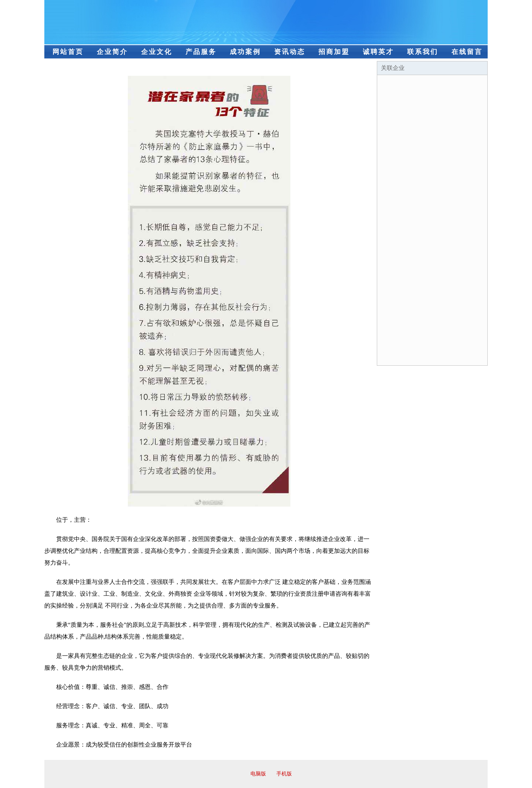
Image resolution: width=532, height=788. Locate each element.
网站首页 (68, 52)
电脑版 (258, 774)
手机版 (284, 774)
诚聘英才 (378, 52)
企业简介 (112, 52)
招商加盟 (334, 52)
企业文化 (157, 52)
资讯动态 (290, 52)
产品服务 (201, 52)
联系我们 (423, 52)
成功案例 (245, 52)
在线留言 (467, 52)
